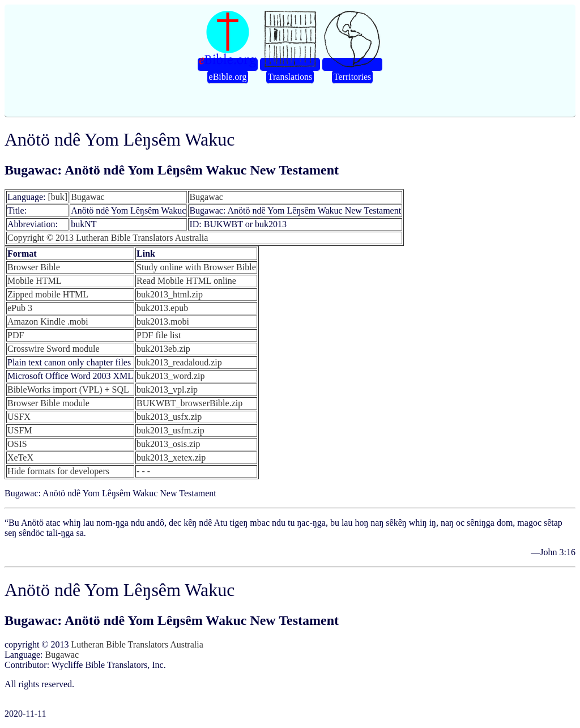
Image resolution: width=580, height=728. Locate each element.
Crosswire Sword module (54, 349)
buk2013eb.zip (163, 349)
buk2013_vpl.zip (167, 389)
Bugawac (88, 197)
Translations (290, 77)
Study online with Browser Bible (196, 267)
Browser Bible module (48, 403)
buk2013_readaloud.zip (179, 362)
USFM (20, 430)
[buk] (58, 197)
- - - (143, 471)
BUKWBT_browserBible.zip (189, 403)
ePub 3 (20, 308)
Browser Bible (34, 267)
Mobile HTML (35, 281)
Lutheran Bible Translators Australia (137, 644)
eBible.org (228, 77)
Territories (352, 77)
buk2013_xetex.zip (171, 457)
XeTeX (20, 457)
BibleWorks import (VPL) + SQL (68, 389)
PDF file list (159, 335)
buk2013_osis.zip (168, 444)
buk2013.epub (162, 308)
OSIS (17, 444)
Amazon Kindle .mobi (48, 322)
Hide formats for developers (58, 471)
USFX (19, 417)
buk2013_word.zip (170, 376)
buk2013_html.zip (170, 294)
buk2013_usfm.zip (170, 430)
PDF (16, 335)
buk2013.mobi (163, 322)
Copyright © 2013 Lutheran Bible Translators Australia (108, 238)
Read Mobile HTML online (186, 281)
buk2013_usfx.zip (169, 417)
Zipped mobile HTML (48, 294)
